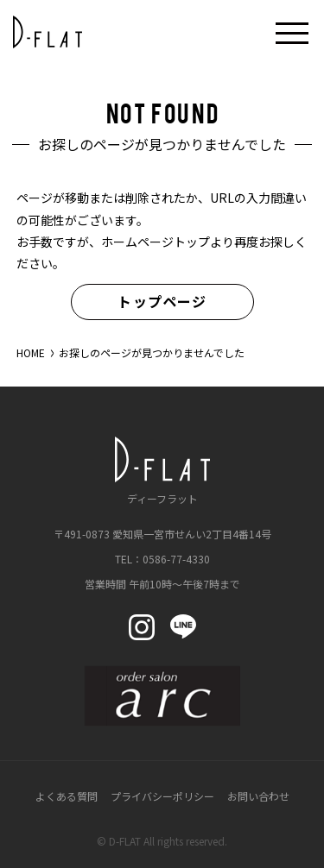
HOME (31, 352)
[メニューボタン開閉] (292, 32)
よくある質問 (67, 796)
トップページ (162, 301)
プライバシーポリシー (162, 796)
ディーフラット (162, 471)
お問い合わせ (258, 796)
